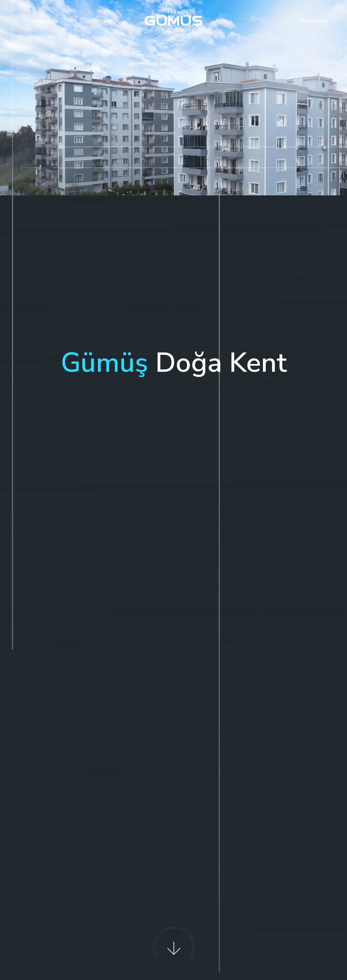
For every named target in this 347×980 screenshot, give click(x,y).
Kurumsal (314, 21)
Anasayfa (45, 21)
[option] (173, 98)
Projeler (103, 21)
